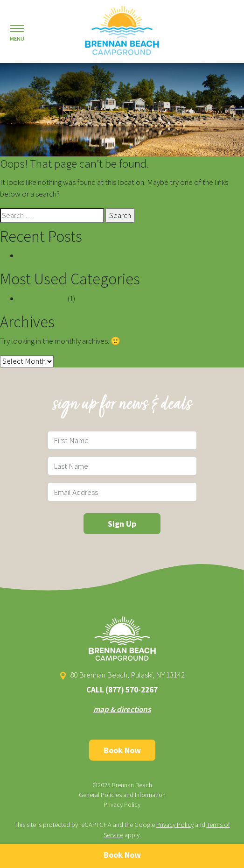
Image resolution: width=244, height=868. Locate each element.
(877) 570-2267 (132, 690)
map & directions (122, 709)
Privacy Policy (122, 804)
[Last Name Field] (122, 466)
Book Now (122, 750)
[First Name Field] (122, 440)
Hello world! (39, 255)
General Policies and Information (122, 795)
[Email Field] (122, 492)
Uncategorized (42, 298)
